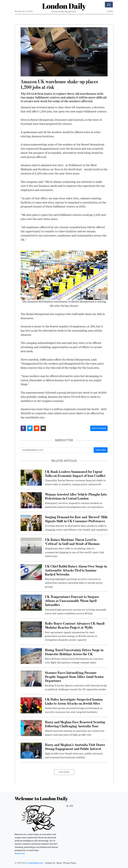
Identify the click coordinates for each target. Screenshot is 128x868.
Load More (64, 772)
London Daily (64, 6)
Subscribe (101, 450)
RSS (70, 806)
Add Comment (99, 428)
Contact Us (50, 863)
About (59, 863)
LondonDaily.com (35, 863)
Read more (20, 853)
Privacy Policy (70, 863)
